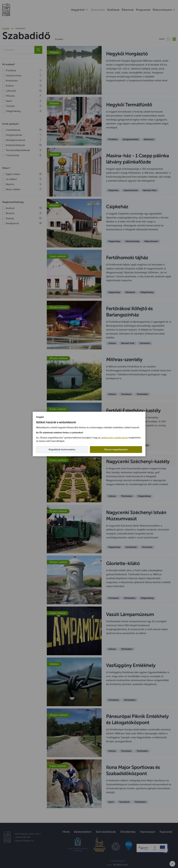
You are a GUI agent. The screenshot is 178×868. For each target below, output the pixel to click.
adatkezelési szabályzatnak (114, 438)
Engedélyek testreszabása (62, 450)
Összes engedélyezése (116, 450)
